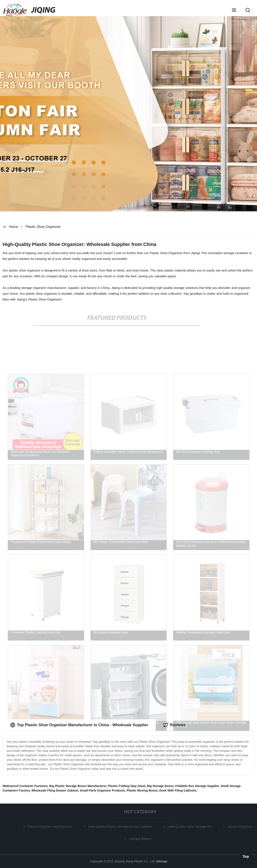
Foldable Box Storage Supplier (197, 786)
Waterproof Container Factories (25, 786)
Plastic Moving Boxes (142, 790)
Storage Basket (141, 838)
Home (14, 227)
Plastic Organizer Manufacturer (51, 826)
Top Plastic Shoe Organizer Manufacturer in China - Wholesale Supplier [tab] (79, 725)
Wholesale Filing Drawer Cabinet (55, 790)
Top (246, 856)
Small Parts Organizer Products (102, 790)
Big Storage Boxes (160, 786)
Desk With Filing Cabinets (178, 790)
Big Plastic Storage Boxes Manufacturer (78, 786)
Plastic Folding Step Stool (127, 786)
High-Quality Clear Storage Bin (190, 826)
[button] (234, 11)
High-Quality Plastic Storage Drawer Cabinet (121, 826)
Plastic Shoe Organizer (43, 227)
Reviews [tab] (174, 725)
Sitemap (162, 861)
